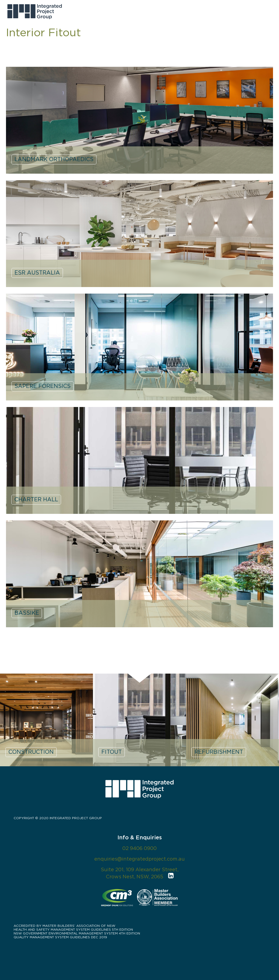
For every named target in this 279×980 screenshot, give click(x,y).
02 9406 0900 (139, 849)
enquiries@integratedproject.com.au (139, 859)
